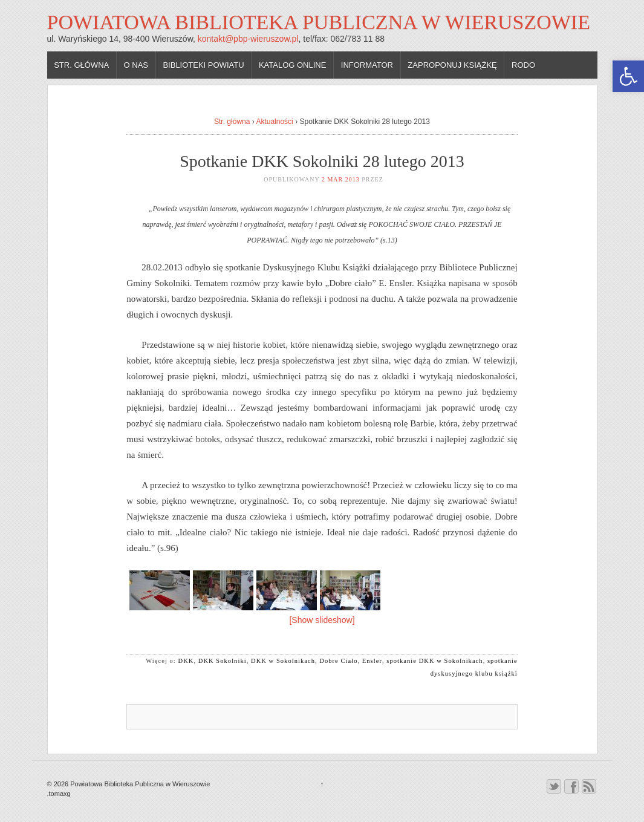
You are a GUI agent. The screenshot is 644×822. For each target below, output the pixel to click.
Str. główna (81, 65)
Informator (367, 65)
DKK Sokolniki (223, 661)
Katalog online (293, 65)
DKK (186, 661)
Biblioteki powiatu (203, 65)
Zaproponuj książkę (452, 65)
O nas (136, 65)
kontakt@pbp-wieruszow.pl (248, 39)
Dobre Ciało (338, 661)
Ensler (372, 661)
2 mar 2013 (341, 179)
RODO (523, 65)
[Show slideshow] (322, 620)
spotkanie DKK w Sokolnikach (434, 661)
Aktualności (274, 122)
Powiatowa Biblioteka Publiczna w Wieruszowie (319, 22)
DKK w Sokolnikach (283, 661)
